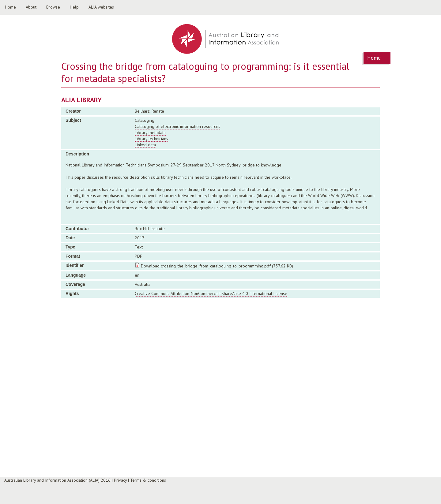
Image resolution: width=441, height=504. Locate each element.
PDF (138, 256)
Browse (53, 7)
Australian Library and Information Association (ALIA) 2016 (57, 480)
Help (74, 7)
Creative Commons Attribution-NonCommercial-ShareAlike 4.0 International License (211, 293)
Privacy (120, 480)
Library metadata (150, 133)
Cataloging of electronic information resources (177, 126)
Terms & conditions (148, 480)
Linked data (145, 145)
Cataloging (145, 120)
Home (10, 7)
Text (139, 247)
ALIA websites (101, 7)
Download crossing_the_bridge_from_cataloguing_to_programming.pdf (206, 266)
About (31, 7)
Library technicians (151, 139)
